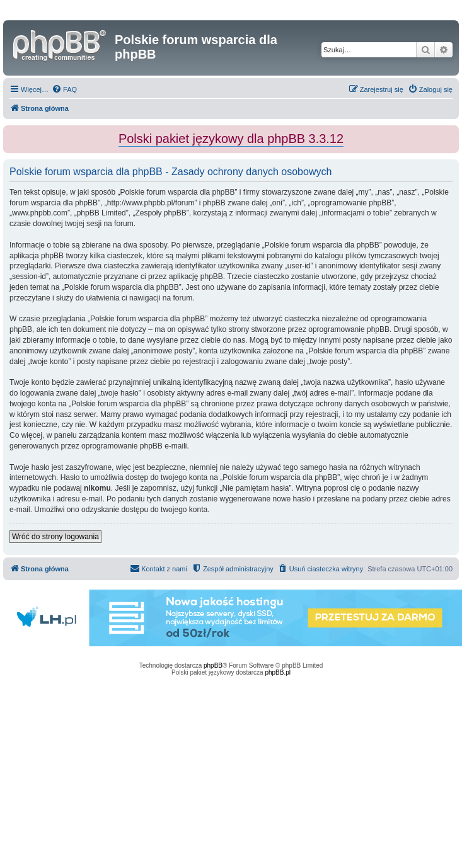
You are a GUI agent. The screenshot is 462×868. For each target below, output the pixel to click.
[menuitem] (64, 89)
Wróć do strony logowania (55, 537)
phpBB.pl (278, 672)
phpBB (213, 665)
